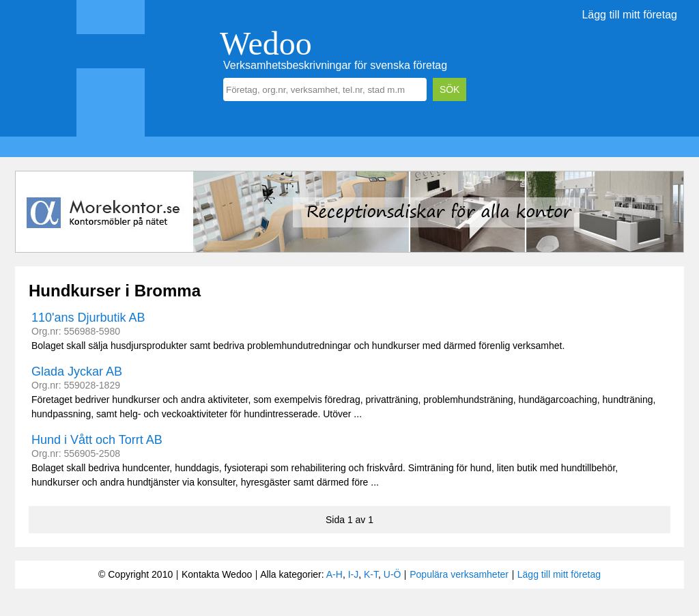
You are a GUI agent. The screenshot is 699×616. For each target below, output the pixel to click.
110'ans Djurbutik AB (88, 318)
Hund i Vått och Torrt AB (97, 440)
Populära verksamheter (459, 574)
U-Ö (393, 574)
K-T (371, 574)
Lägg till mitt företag (629, 15)
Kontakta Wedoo (217, 574)
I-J (354, 574)
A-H (334, 574)
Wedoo (266, 43)
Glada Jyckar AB (77, 372)
